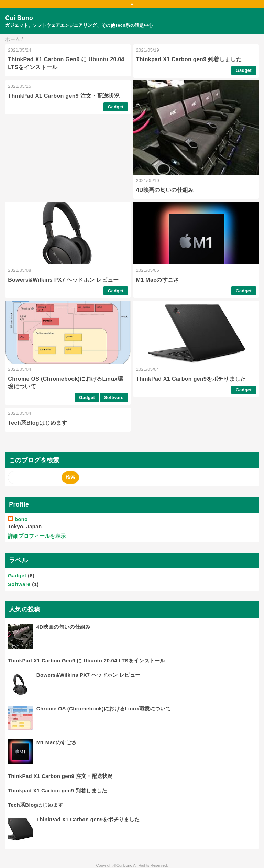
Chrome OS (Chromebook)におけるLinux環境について (104, 709)
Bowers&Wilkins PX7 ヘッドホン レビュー (63, 280)
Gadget (244, 70)
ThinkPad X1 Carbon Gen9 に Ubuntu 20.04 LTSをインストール (87, 660)
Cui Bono (19, 18)
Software (114, 397)
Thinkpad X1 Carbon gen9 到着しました (189, 59)
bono (21, 519)
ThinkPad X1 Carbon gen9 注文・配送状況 (64, 96)
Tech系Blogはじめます (37, 423)
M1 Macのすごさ (158, 280)
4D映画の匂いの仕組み (165, 190)
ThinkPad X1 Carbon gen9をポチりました (191, 379)
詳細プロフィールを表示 (37, 536)
